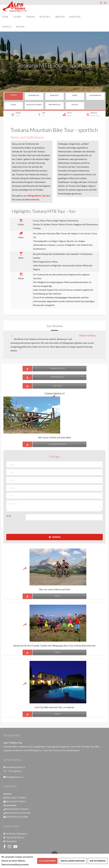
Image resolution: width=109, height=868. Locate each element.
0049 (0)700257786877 (17, 809)
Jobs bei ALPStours (15, 837)
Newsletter (12, 841)
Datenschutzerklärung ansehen (15, 865)
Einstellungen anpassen (73, 861)
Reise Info (45, 17)
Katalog (7, 27)
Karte (75, 95)
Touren (17, 17)
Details (14, 95)
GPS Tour (42, 386)
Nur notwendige (98, 861)
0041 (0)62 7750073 (16, 798)
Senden (54, 537)
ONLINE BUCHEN (44, 369)
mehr (41, 596)
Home (5, 17)
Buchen (20, 27)
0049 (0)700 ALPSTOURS (18, 813)
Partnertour (54, 105)
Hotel (14, 105)
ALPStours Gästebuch (17, 834)
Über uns (60, 17)
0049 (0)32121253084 (17, 817)
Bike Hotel (75, 17)
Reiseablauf (34, 95)
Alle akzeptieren (47, 861)
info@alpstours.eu (15, 777)
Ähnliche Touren (34, 105)
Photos (75, 105)
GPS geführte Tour (37, 196)
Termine (30, 17)
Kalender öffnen (44, 444)
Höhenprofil (95, 95)
